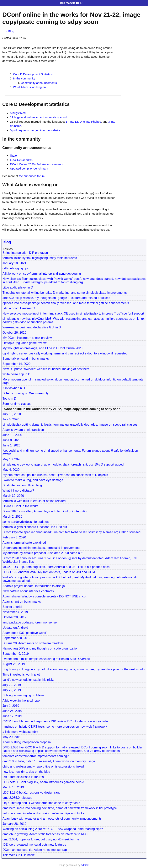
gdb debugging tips (16, 268)
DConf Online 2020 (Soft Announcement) (36, 164)
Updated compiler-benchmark (29, 168)
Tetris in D (9, 399)
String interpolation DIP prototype (25, 253)
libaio (13, 156)
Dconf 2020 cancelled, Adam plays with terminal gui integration (45, 511)
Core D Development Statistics (33, 74)
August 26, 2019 (14, 664)
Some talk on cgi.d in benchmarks (26, 359)
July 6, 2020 (11, 419)
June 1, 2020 (11, 445)
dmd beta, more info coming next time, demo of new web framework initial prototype (60, 808)
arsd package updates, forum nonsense (30, 622)
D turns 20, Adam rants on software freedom (33, 643)
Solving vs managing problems (24, 695)
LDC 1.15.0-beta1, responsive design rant (31, 793)
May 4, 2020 (11, 470)
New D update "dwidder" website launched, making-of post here (46, 369)
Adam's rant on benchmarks (22, 602)
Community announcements (39, 83)
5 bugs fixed (18, 113)
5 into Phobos (92, 122)
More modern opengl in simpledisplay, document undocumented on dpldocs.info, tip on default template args (73, 381)
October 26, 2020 (14, 333)
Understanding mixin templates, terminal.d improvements (41, 548)
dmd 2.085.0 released (17, 798)
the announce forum (32, 176)
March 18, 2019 (13, 787)
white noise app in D (16, 374)
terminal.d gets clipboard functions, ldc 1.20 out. (35, 527)
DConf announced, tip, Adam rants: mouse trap (35, 850)
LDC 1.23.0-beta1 (21, 160)
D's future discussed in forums (23, 777)
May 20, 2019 (12, 737)
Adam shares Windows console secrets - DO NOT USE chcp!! (45, 596)
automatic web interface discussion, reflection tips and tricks (43, 813)
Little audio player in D (18, 287)
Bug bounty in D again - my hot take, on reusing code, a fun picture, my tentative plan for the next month (74, 669)
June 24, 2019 (12, 711)
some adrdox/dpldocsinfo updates (26, 522)
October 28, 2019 (14, 617)
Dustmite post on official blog (22, 485)
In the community (24, 78)
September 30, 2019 (16, 638)
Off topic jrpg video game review (24, 343)
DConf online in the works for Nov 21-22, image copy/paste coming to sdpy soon (61, 409)
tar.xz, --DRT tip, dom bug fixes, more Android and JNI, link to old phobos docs (56, 567)
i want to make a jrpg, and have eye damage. (33, 480)
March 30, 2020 (13, 496)
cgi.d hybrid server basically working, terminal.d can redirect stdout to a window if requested (65, 353)
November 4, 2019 (15, 612)
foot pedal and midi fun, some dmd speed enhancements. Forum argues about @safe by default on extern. (70, 452)
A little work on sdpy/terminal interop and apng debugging (42, 274)
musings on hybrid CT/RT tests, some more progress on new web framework (55, 727)
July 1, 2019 (11, 706)
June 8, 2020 (11, 440)
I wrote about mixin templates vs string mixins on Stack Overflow (46, 659)
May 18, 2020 (12, 459)
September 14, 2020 (16, 364)
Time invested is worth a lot (21, 674)
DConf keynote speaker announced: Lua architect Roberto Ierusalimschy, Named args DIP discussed (71, 532)
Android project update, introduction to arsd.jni (34, 586)
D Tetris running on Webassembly (26, 393)
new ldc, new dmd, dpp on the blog (26, 772)
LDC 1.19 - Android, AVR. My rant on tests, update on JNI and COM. (49, 572)
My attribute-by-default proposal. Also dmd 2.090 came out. (43, 553)
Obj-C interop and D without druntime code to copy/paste (41, 803)
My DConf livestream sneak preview (27, 338)
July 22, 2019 (12, 690)
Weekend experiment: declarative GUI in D (32, 327)
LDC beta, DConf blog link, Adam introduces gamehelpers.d (43, 782)
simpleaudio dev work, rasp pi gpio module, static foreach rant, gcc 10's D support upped (63, 464)
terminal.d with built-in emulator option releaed (34, 501)
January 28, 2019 (14, 824)
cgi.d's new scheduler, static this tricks (28, 680)
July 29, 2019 (12, 685)
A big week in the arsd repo (21, 701)
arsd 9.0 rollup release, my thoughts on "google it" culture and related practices (56, 298)
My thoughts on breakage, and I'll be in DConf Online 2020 (42, 348)
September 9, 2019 (16, 654)
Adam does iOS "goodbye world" (25, 633)
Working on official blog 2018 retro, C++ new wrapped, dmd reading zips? (53, 829)
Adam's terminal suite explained (24, 543)
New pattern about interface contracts (28, 591)
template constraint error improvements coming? (36, 756)
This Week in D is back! (19, 855)
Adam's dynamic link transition (23, 430)
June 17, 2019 (12, 716)
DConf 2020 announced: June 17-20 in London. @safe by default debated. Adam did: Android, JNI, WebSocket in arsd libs (70, 560)
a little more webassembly (20, 732)
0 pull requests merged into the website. (36, 130)
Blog (11, 31)
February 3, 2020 (14, 537)
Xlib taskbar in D (14, 388)
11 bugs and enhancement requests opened (38, 117)
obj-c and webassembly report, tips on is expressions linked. (44, 766)
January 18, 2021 (14, 263)
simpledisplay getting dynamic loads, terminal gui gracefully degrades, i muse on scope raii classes (70, 425)
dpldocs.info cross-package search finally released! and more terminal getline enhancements (66, 303)
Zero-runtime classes (17, 404)
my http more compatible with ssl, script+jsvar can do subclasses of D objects (55, 475)
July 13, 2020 (12, 414)
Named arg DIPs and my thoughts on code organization (40, 648)
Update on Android (15, 628)
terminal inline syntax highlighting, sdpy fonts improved (40, 258)
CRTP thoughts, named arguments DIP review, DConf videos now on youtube (55, 721)
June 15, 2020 (12, 435)
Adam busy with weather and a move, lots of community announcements (52, 819)
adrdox (85, 865)
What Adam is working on (29, 87)
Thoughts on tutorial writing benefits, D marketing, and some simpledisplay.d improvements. (65, 293)
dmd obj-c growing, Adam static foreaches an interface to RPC (45, 834)
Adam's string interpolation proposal (27, 742)
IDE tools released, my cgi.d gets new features (34, 845)
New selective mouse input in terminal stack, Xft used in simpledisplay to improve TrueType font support (73, 313)
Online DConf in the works (20, 506)
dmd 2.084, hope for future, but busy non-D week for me (41, 839)
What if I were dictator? (18, 491)
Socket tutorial (12, 607)
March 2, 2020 (12, 517)
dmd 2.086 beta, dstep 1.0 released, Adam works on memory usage (49, 761)
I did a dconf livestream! (19, 308)
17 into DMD (74, 122)
